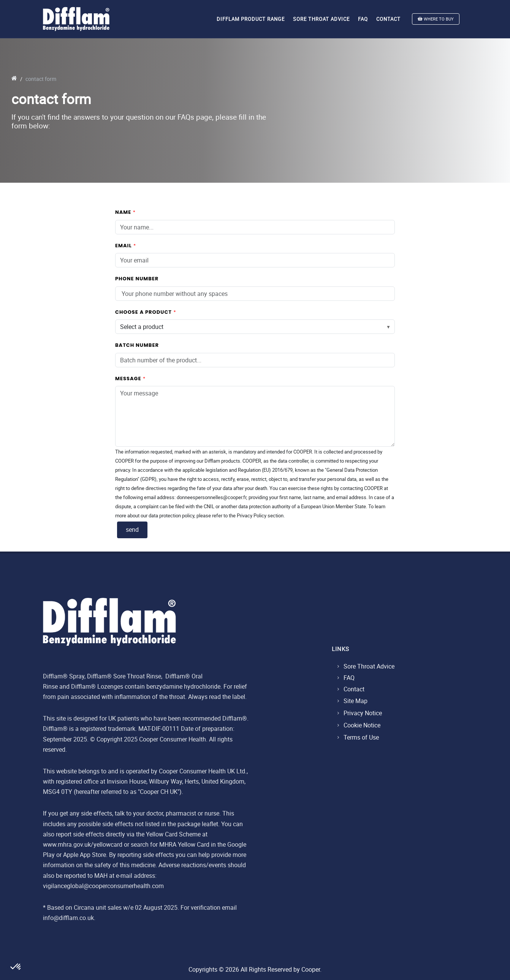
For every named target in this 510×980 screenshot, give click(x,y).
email (124, 246)
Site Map (356, 701)
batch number (137, 345)
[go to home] (14, 79)
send (132, 530)
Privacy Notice (363, 713)
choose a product (143, 312)
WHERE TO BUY (436, 19)
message (128, 379)
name (123, 212)
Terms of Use (361, 737)
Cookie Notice (362, 725)
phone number (137, 279)
